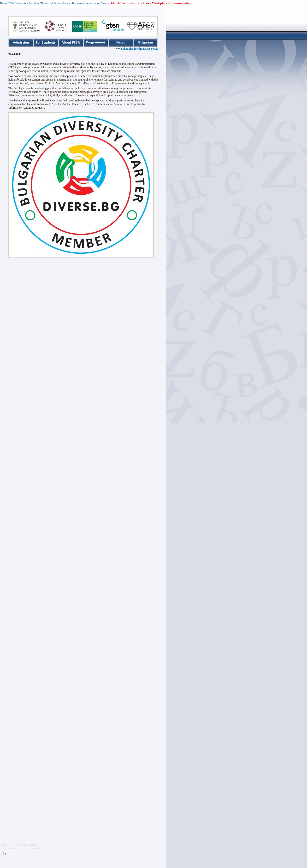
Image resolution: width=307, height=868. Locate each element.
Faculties (34, 3)
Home (3, 3)
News (106, 3)
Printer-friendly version (6, 854)
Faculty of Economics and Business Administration (71, 3)
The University (18, 3)
